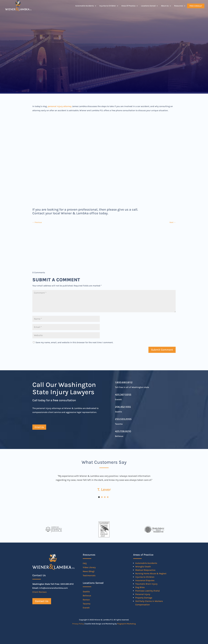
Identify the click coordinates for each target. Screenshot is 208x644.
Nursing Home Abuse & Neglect (151, 573)
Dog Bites (140, 587)
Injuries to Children (108, 6)
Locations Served (148, 6)
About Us (165, 6)
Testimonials (89, 575)
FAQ (85, 563)
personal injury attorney (60, 106)
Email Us (39, 427)
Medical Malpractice (145, 570)
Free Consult (196, 6)
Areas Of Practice (128, 6)
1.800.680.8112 (124, 382)
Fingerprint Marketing (126, 624)
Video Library (89, 567)
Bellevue (87, 596)
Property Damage (144, 598)
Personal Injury (143, 594)
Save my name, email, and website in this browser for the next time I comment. (74, 342)
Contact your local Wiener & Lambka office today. (70, 213)
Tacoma (87, 604)
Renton (86, 600)
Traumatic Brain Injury (146, 584)
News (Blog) (89, 571)
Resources (179, 6)
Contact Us (42, 601)
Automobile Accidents (85, 6)
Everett (86, 608)
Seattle (86, 592)
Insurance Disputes (145, 580)
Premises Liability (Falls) (148, 591)
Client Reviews (39, 592)
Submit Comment (162, 350)
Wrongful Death (143, 567)
